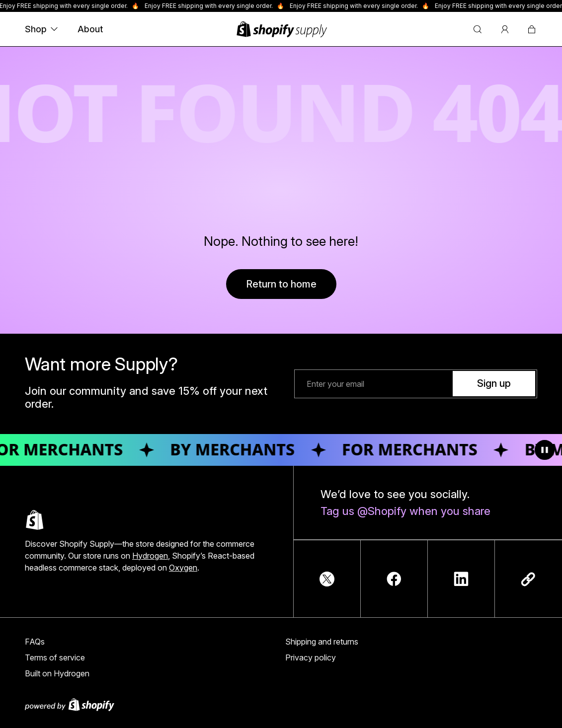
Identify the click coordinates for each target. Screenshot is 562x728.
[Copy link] (528, 579)
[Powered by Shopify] (281, 705)
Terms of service (55, 657)
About (90, 29)
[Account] (505, 29)
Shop (41, 29)
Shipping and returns (322, 642)
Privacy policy (311, 657)
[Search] (478, 29)
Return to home (281, 284)
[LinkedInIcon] (461, 579)
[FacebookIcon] (394, 579)
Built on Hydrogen (57, 673)
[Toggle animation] (545, 450)
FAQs (35, 642)
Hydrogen (150, 556)
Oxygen (183, 568)
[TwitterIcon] (327, 579)
